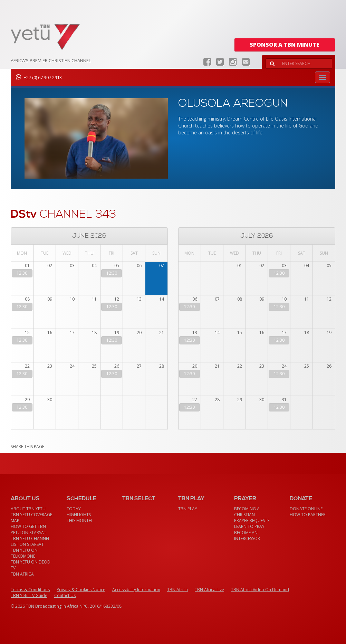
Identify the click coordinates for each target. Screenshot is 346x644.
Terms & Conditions (30, 590)
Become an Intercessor (247, 536)
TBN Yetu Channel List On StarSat (30, 541)
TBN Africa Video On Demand (260, 590)
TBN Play (188, 509)
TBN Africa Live (209, 590)
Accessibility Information (136, 590)
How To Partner (308, 515)
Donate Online (306, 509)
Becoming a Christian (247, 512)
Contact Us (65, 595)
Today (74, 509)
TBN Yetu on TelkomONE (24, 553)
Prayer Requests (252, 520)
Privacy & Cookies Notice (81, 590)
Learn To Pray (249, 526)
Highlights (79, 515)
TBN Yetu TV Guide (29, 595)
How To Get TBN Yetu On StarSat (28, 529)
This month (79, 520)
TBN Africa (22, 574)
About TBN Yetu (28, 509)
